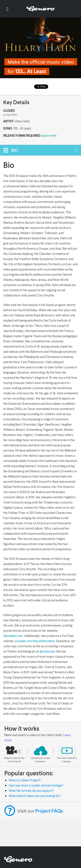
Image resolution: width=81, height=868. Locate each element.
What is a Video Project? (25, 780)
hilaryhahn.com (13, 636)
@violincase (47, 651)
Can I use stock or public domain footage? (36, 785)
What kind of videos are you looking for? (35, 796)
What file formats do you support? (31, 791)
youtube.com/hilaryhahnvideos (35, 641)
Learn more (49, 135)
